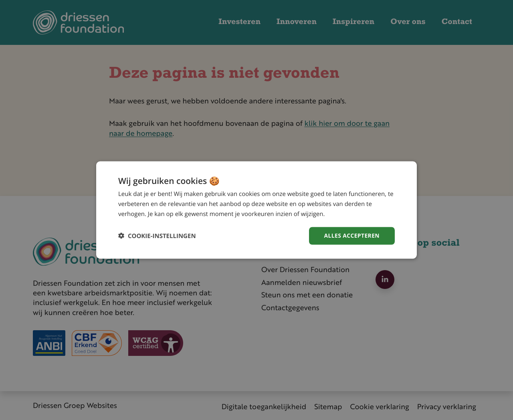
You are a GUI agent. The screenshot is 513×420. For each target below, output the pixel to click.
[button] (157, 236)
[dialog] (256, 210)
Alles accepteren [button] (351, 235)
